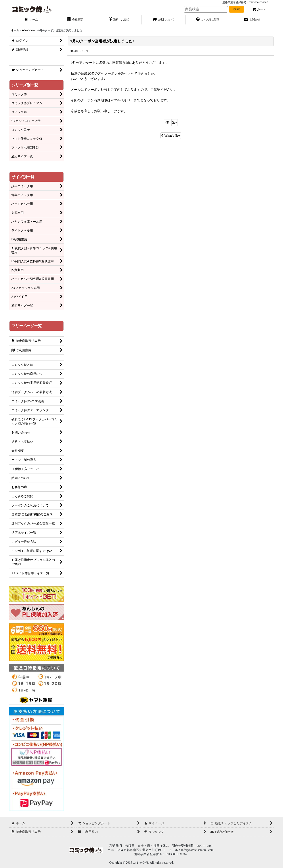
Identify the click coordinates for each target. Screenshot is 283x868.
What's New (171, 136)
